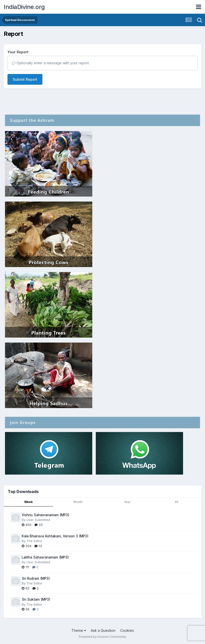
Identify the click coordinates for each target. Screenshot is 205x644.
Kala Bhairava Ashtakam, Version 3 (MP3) (55, 536)
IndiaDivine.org (24, 7)
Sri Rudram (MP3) (36, 578)
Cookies (127, 630)
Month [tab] (78, 502)
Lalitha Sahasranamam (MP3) (45, 557)
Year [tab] (127, 502)
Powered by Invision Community (102, 637)
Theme (79, 630)
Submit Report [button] (25, 79)
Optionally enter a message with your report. (51, 63)
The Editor (34, 541)
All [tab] (177, 502)
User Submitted (38, 520)
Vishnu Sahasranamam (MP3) (46, 515)
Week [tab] (28, 502)
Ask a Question (103, 630)
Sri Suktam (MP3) (36, 599)
